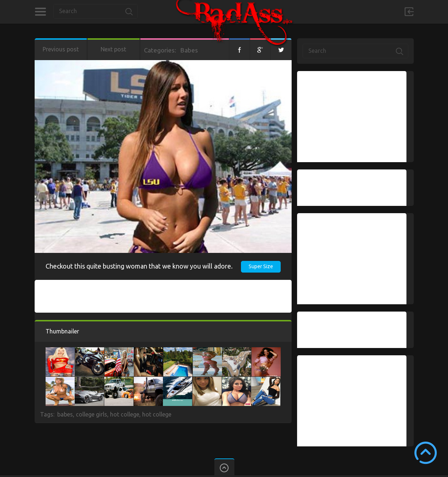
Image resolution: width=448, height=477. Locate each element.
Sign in (409, 12)
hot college (125, 414)
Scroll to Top (426, 453)
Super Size (261, 266)
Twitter (281, 49)
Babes (189, 50)
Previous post (61, 49)
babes (65, 414)
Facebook (239, 49)
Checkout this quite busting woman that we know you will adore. (139, 266)
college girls (91, 414)
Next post (113, 49)
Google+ (260, 49)
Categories (40, 12)
